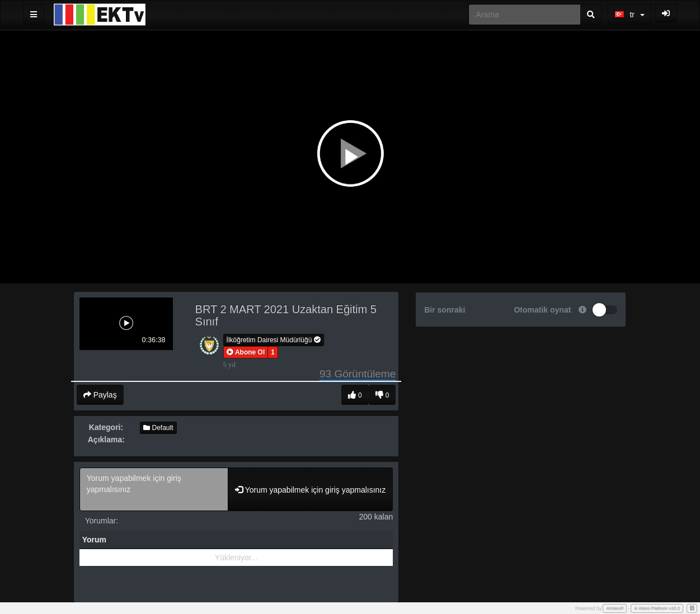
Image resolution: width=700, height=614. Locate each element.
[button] (246, 352)
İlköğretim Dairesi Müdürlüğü (274, 340)
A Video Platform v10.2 (657, 608)
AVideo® (615, 608)
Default (158, 428)
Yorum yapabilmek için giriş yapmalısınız (154, 489)
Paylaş (100, 395)
